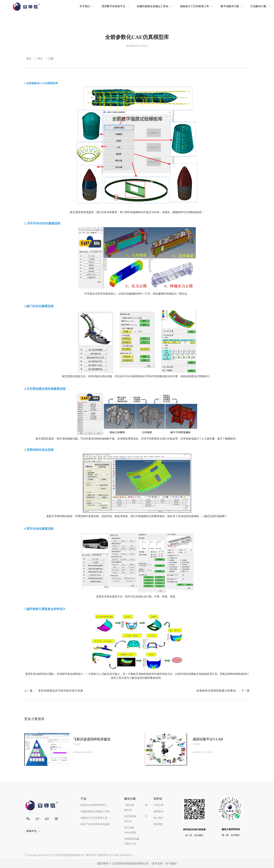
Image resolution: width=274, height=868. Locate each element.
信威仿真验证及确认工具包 (95, 811)
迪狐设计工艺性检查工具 (94, 818)
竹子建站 (171, 863)
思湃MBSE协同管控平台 (94, 805)
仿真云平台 (131, 844)
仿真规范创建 (132, 839)
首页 (29, 59)
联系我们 (158, 824)
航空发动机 (131, 816)
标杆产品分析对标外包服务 (95, 824)
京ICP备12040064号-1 (121, 855)
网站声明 (91, 855)
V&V (40, 59)
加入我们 (158, 818)
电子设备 (129, 828)
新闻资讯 (158, 811)
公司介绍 (158, 805)
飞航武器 (129, 805)
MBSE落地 (130, 832)
